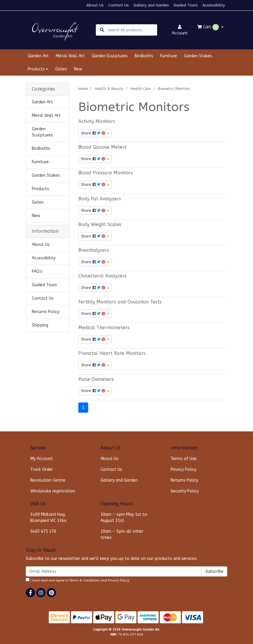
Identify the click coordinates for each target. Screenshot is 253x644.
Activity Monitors (97, 121)
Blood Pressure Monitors (106, 173)
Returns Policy (46, 312)
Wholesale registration (53, 491)
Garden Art (38, 56)
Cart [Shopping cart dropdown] (209, 27)
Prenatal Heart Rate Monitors (112, 353)
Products (40, 189)
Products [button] (36, 69)
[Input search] (132, 30)
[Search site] (102, 30)
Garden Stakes (198, 56)
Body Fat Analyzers (100, 199)
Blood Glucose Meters (102, 147)
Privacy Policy (183, 469)
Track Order (42, 469)
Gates (61, 69)
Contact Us (119, 5)
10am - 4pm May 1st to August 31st (124, 518)
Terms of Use (184, 459)
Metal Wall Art (70, 56)
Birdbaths (144, 56)
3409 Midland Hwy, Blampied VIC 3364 (48, 518)
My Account (42, 459)
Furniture (169, 56)
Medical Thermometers (104, 328)
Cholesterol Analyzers (102, 276)
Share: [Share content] (94, 133)
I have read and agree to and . (78, 580)
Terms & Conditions (85, 580)
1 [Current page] (83, 408)
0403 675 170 (43, 531)
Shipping (40, 325)
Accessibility (214, 5)
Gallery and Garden (151, 5)
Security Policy (185, 491)
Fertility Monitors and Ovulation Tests (120, 302)
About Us (95, 5)
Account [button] (180, 30)
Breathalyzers (94, 250)
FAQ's (37, 271)
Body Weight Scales (100, 225)
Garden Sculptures (110, 56)
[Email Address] (114, 571)
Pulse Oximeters (96, 379)
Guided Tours (186, 5)
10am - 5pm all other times (122, 534)
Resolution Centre (48, 480)
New (78, 69)
